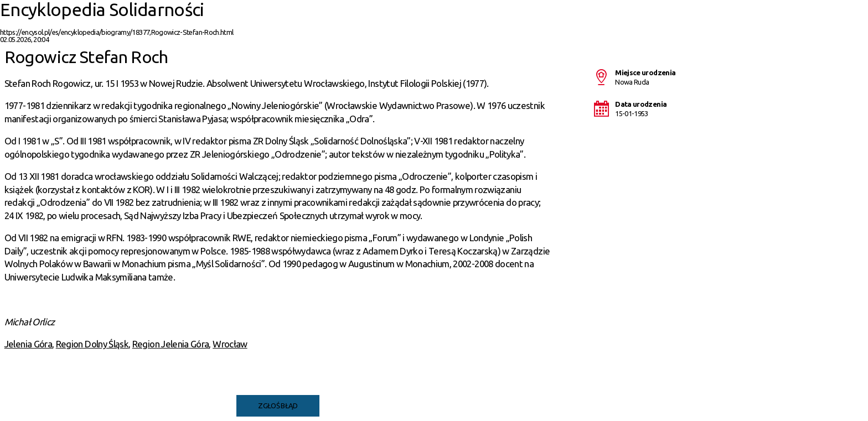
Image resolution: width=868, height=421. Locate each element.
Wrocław (230, 344)
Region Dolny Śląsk (92, 344)
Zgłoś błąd (278, 406)
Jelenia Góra (28, 344)
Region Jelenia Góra (171, 344)
